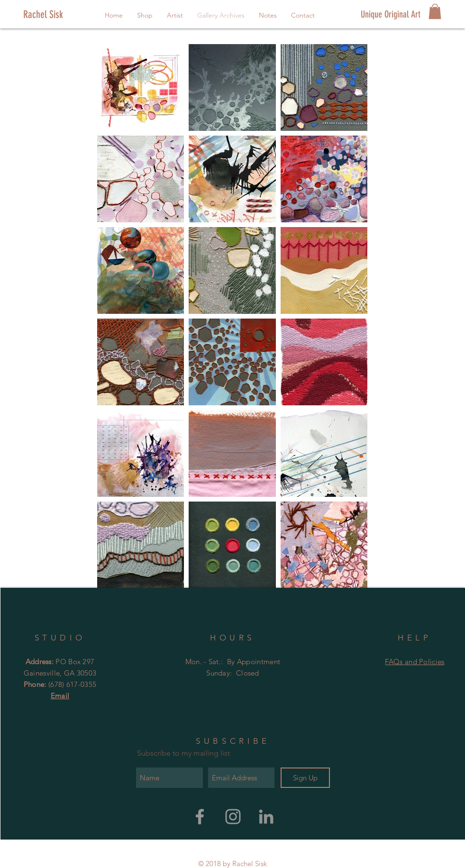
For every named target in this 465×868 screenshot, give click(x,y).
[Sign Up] (305, 778)
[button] (435, 11)
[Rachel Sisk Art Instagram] (233, 817)
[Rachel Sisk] (55, 15)
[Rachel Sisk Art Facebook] (200, 817)
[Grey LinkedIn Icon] (266, 817)
